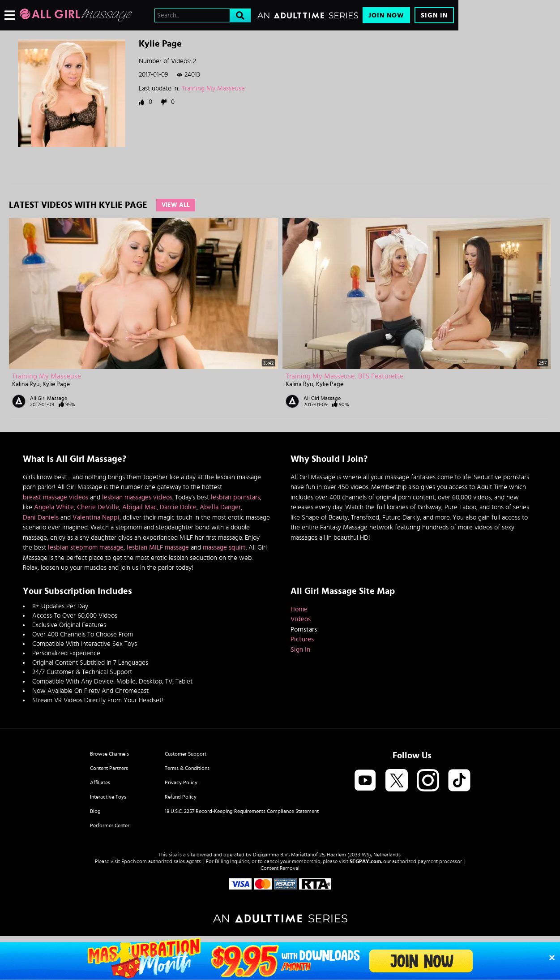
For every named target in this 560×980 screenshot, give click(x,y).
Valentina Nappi (96, 518)
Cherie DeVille (98, 507)
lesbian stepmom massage (86, 548)
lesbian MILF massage (158, 548)
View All (176, 205)
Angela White (54, 507)
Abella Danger (220, 507)
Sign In (434, 15)
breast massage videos (56, 497)
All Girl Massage (49, 398)
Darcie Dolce (178, 507)
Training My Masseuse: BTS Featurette (344, 376)
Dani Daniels (41, 518)
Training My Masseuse (213, 88)
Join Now (386, 15)
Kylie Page (56, 384)
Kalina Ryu (26, 384)
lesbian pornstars (235, 497)
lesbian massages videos (137, 497)
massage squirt (224, 548)
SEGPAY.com (365, 861)
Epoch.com (134, 861)
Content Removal (280, 868)
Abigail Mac (139, 507)
